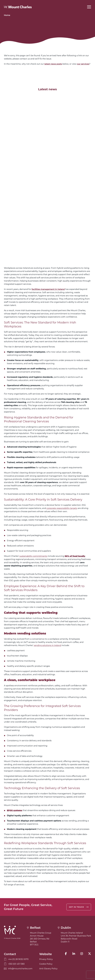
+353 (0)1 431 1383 (14, 964)
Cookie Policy (46, 964)
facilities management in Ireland (48, 289)
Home (7, 15)
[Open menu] (89, 7)
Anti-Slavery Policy (48, 969)
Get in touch (79, 907)
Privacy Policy (46, 959)
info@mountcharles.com (18, 969)
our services (83, 64)
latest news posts (53, 64)
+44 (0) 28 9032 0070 (16, 959)
